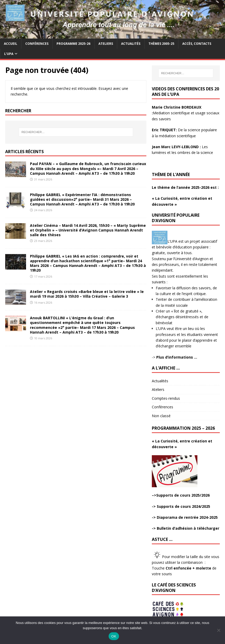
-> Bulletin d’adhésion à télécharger (186, 528)
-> (174, 357)
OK (114, 636)
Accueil (11, 44)
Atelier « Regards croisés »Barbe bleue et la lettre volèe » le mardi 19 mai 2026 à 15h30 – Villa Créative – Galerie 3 (87, 294)
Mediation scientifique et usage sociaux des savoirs (186, 113)
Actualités (131, 44)
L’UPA (9, 54)
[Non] (218, 630)
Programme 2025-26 (73, 44)
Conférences (37, 44)
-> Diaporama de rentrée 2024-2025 (185, 517)
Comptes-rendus (166, 398)
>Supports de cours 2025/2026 (182, 495)
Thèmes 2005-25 (161, 44)
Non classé (161, 416)
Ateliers (106, 44)
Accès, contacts (197, 44)
